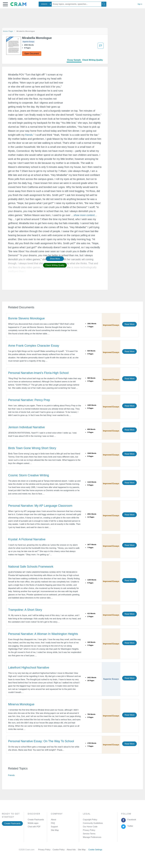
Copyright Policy (90, 820)
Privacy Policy (89, 830)
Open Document (32, 54)
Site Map (55, 830)
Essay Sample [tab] (74, 60)
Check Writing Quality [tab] (93, 60)
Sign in (140, 4)
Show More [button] (55, 259)
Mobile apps (33, 823)
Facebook (131, 820)
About (53, 820)
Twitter (130, 826)
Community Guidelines (93, 823)
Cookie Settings (95, 850)
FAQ (53, 823)
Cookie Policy (60, 850)
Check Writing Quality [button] (55, 265)
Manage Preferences (92, 837)
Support (54, 827)
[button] (5, 4)
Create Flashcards (12, 823)
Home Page (8, 31)
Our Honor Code (90, 827)
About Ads (72, 850)
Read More (129, 324)
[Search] (104, 4)
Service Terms (89, 834)
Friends (11, 775)
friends (29, 135)
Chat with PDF (34, 827)
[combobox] (45, 4)
